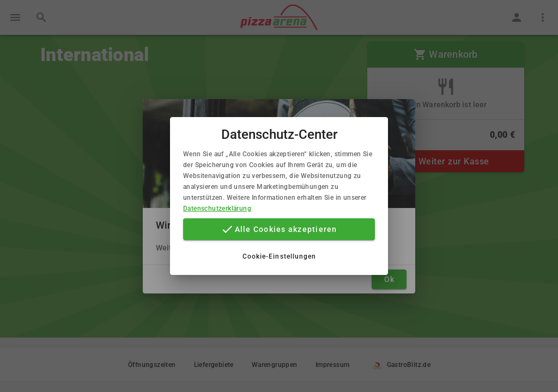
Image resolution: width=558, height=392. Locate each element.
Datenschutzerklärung (217, 209)
